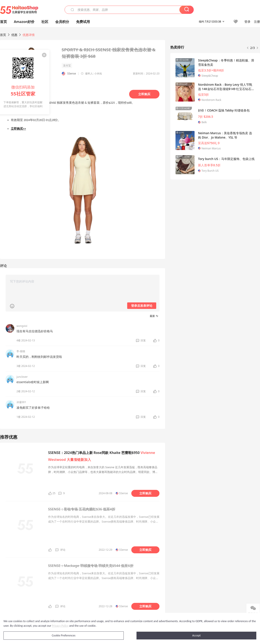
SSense (72, 73)
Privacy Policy (60, 626)
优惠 (15, 35)
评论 (63, 550)
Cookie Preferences (64, 635)
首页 (3, 35)
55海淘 (19, 10)
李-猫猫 (21, 351)
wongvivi (22, 326)
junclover (22, 377)
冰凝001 (21, 402)
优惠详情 (29, 35)
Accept (196, 635)
